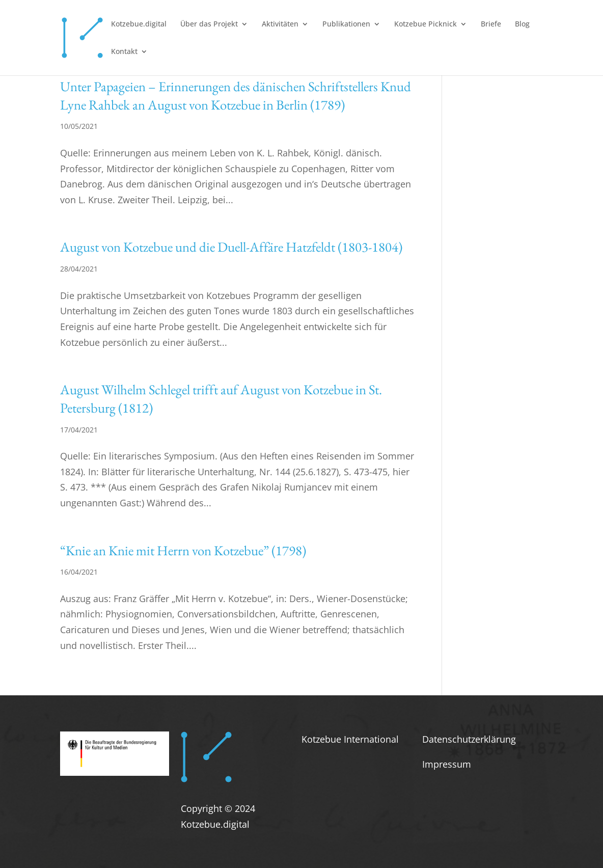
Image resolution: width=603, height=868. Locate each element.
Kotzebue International (350, 739)
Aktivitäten (280, 24)
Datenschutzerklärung (469, 739)
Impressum (447, 764)
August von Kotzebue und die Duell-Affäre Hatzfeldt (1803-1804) (231, 247)
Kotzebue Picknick (426, 24)
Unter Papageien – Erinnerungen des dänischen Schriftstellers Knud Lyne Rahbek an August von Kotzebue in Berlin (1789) (236, 96)
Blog (522, 24)
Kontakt (124, 52)
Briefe (491, 24)
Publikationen (346, 24)
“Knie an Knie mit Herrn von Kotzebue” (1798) (183, 550)
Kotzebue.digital (139, 24)
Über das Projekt (209, 24)
